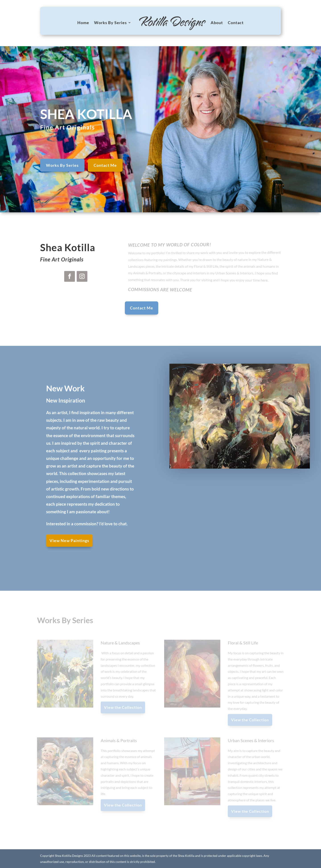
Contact (236, 23)
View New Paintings (69, 540)
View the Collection (123, 708)
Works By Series (110, 23)
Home (83, 23)
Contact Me (105, 169)
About (217, 23)
